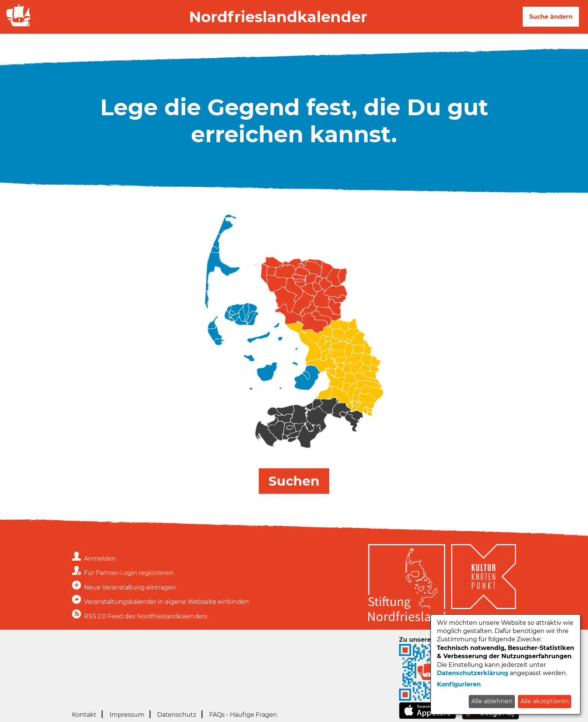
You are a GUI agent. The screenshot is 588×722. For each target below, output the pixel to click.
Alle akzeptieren (545, 701)
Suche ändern (551, 17)
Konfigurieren (459, 684)
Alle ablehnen (492, 701)
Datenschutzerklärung (472, 673)
